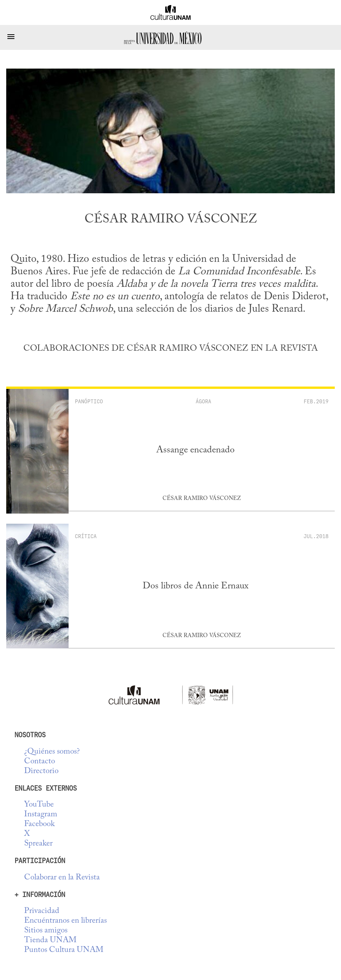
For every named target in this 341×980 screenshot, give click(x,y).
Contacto (40, 762)
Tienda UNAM (50, 940)
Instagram (41, 815)
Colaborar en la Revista (62, 878)
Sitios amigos (46, 931)
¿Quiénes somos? (52, 752)
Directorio (41, 771)
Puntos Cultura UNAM (64, 950)
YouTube (39, 805)
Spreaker (38, 844)
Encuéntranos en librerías (65, 921)
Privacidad (42, 911)
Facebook (39, 824)
